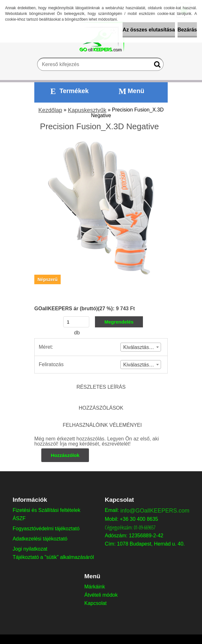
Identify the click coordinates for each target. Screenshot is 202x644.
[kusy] (76, 322)
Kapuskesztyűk (87, 110)
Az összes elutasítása (149, 30)
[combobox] (141, 347)
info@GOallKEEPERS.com (155, 511)
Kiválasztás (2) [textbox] (140, 365)
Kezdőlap (50, 110)
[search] (156, 66)
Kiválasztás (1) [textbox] (140, 347)
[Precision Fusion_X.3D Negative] (101, 144)
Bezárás (187, 30)
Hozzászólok (65, 455)
